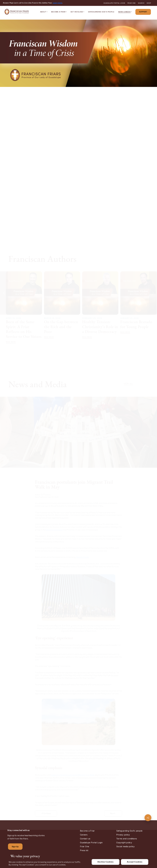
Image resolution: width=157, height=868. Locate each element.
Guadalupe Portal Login (114, 3)
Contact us (85, 839)
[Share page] (148, 818)
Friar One (132, 3)
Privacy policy (123, 835)
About (43, 12)
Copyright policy (124, 843)
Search (141, 3)
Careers (84, 835)
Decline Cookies (106, 862)
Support (143, 12)
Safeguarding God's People (101, 12)
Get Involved (77, 12)
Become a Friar (58, 12)
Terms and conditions (127, 839)
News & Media (124, 12)
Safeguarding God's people (129, 831)
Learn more (58, 3)
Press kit (84, 850)
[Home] (17, 12)
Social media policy (125, 846)
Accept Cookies (135, 862)
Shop (149, 3)
